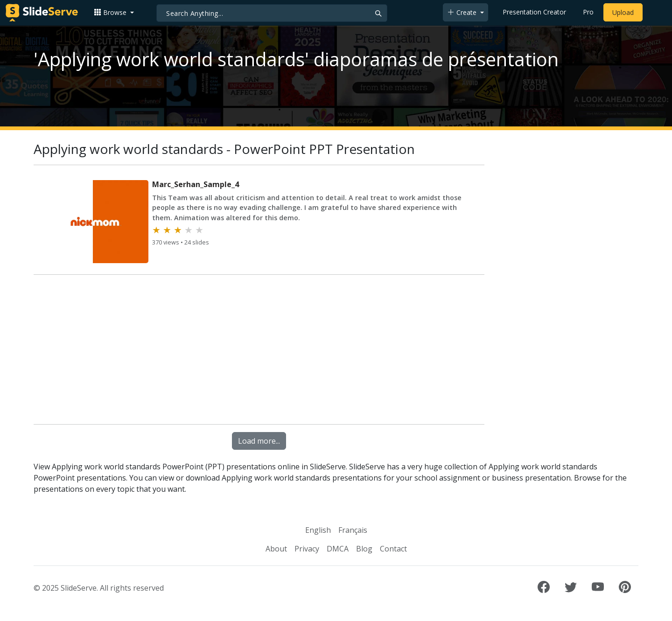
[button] (114, 12)
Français (353, 530)
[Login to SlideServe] (655, 13)
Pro (588, 12)
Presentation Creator (534, 12)
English (318, 530)
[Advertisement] (259, 351)
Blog (364, 549)
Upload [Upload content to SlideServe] (623, 12)
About (276, 549)
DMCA (338, 549)
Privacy (307, 549)
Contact (393, 549)
